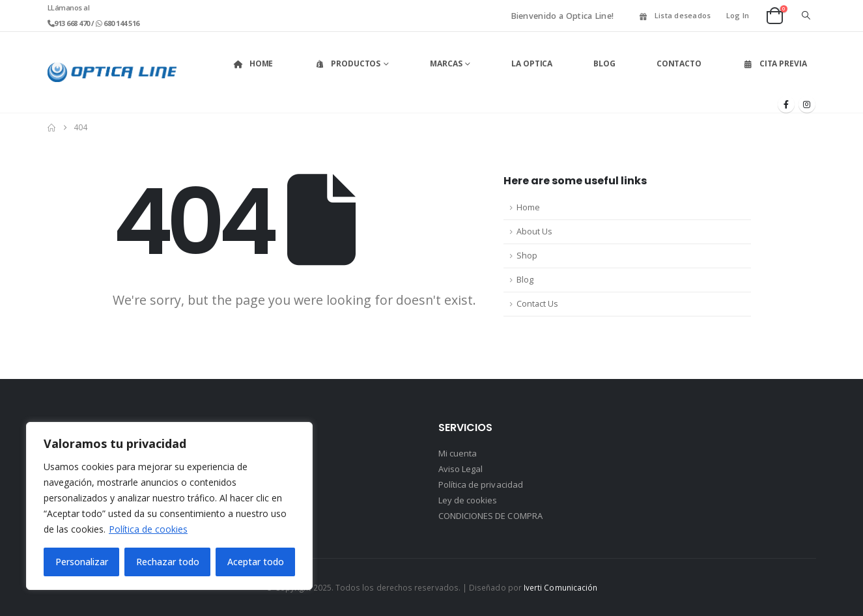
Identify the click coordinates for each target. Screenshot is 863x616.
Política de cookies (148, 529)
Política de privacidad (481, 484)
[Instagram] (807, 104)
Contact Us (537, 304)
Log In (738, 15)
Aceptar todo (256, 562)
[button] (806, 16)
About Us (534, 231)
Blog (604, 63)
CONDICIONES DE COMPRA (490, 516)
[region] (169, 506)
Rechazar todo (168, 562)
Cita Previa (775, 63)
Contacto (679, 63)
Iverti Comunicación (560, 587)
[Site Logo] (112, 72)
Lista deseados (674, 15)
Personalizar (82, 562)
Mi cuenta (458, 453)
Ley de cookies (468, 500)
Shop (527, 256)
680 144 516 (121, 23)
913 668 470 (73, 23)
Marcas (446, 63)
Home (253, 63)
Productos (347, 63)
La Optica (532, 63)
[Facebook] (786, 104)
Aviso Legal (461, 469)
